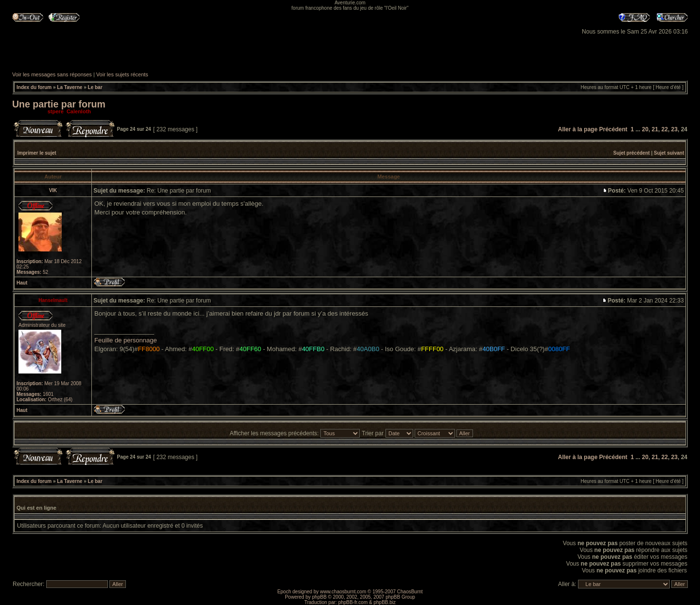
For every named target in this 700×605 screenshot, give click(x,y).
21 (655, 129)
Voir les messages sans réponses (52, 74)
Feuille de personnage (126, 340)
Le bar (95, 87)
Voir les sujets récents (122, 74)
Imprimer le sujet (37, 153)
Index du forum (34, 87)
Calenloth (79, 111)
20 (645, 129)
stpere (56, 111)
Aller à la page (578, 129)
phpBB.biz (385, 602)
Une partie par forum (59, 104)
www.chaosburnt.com (343, 592)
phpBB (319, 597)
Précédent (613, 129)
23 (674, 129)
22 (665, 129)
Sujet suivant (669, 153)
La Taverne (70, 87)
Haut (22, 283)
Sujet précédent (632, 153)
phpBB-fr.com (353, 602)
